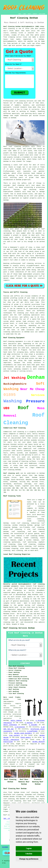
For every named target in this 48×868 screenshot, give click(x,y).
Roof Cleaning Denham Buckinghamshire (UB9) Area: (24, 27)
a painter (29, 723)
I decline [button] (29, 854)
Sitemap (5, 847)
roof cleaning (29, 751)
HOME (20, 14)
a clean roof (39, 247)
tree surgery (14, 735)
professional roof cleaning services (26, 263)
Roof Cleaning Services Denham (19, 628)
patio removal (16, 720)
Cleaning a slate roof (13, 165)
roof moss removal (36, 532)
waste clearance (10, 725)
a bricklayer (20, 727)
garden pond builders (23, 733)
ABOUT (29, 14)
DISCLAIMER (42, 14)
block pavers (26, 737)
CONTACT (35, 14)
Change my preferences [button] (29, 859)
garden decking (38, 742)
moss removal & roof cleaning (24, 536)
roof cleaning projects (19, 147)
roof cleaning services (24, 101)
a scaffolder (33, 731)
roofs (29, 43)
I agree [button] (29, 848)
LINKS (24, 14)
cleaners (18, 192)
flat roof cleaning (12, 538)
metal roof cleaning (13, 529)
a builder (33, 725)
